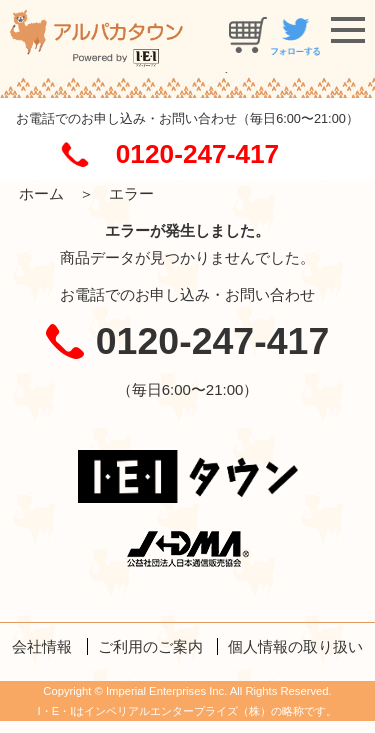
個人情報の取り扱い (295, 646)
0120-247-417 (197, 154)
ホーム (41, 193)
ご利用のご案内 (150, 646)
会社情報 (42, 646)
